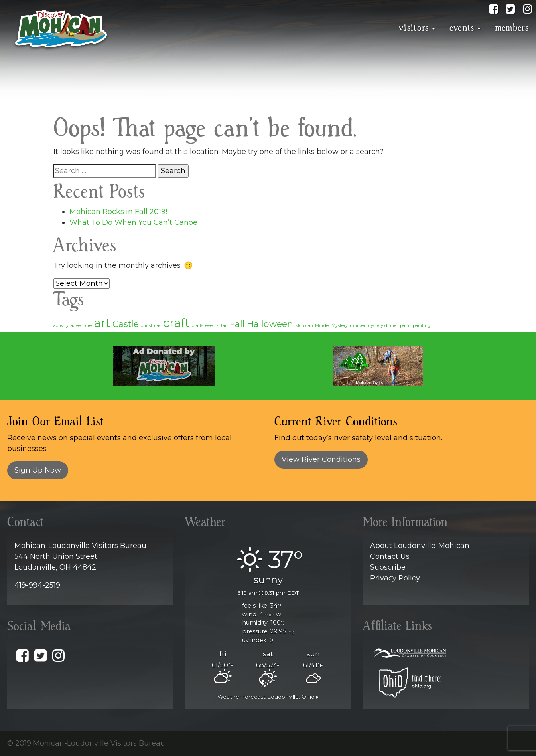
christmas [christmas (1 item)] (151, 326)
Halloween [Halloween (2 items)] (270, 324)
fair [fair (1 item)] (224, 326)
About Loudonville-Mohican (420, 546)
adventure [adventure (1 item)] (81, 326)
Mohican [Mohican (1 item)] (304, 326)
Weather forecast (268, 697)
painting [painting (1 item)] (422, 326)
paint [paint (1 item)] (405, 326)
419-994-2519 (37, 585)
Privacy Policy (395, 578)
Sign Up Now (38, 470)
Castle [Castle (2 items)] (126, 324)
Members (512, 28)
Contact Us (390, 556)
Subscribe (388, 567)
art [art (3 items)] (102, 323)
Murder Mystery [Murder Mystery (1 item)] (331, 326)
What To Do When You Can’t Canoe (133, 222)
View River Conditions (321, 459)
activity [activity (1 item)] (61, 326)
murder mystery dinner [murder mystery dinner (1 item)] (374, 326)
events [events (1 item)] (212, 326)
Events (462, 28)
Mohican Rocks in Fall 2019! (118, 212)
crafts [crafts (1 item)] (198, 326)
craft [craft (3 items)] (176, 323)
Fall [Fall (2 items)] (237, 324)
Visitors (414, 28)
